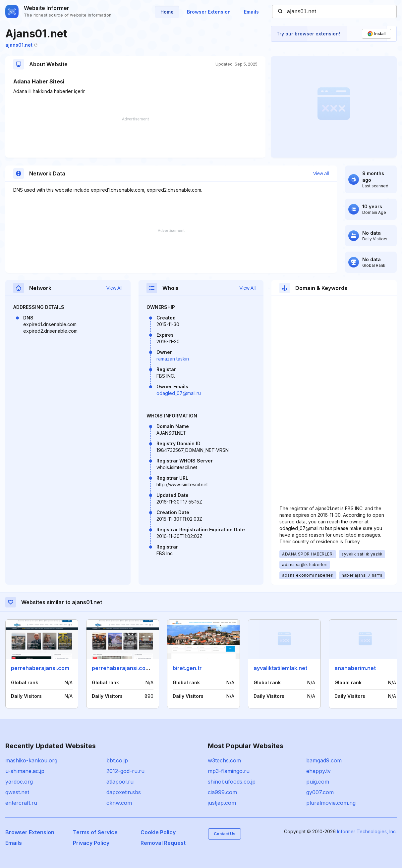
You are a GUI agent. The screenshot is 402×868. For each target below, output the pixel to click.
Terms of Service (95, 832)
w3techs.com (224, 760)
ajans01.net (21, 45)
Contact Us (225, 834)
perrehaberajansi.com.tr (124, 668)
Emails (251, 12)
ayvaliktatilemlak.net (280, 668)
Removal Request (163, 843)
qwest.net (17, 792)
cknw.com (119, 803)
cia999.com (222, 792)
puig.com (318, 782)
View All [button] (321, 173)
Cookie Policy (158, 832)
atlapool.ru (120, 782)
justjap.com (222, 803)
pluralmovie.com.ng (331, 803)
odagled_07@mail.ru (179, 393)
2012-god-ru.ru (125, 771)
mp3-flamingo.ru (229, 771)
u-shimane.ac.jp (25, 771)
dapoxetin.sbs (124, 792)
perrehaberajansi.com (40, 668)
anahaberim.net (355, 668)
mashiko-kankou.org (31, 760)
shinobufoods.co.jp (232, 782)
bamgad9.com (324, 760)
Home (167, 12)
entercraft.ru (21, 803)
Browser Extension (209, 12)
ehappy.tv (318, 771)
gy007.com (320, 792)
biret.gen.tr (187, 668)
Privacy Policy (91, 843)
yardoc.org (19, 782)
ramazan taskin (173, 359)
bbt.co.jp (117, 760)
